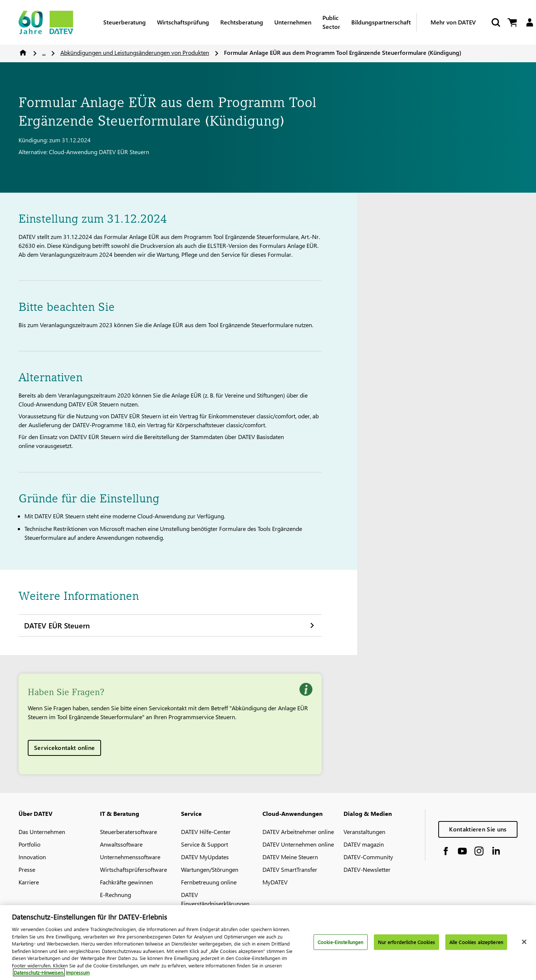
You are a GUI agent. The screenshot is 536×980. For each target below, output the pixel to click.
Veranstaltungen (364, 832)
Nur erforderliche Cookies (406, 947)
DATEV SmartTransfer (290, 869)
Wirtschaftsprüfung (183, 22)
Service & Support (205, 844)
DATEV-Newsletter (367, 869)
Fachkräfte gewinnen (126, 882)
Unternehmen (293, 22)
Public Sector (331, 22)
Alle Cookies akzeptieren (476, 947)
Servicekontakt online (64, 748)
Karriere (29, 882)
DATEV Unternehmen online (298, 844)
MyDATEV (275, 882)
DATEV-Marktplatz (123, 907)
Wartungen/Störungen (210, 869)
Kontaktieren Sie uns (478, 829)
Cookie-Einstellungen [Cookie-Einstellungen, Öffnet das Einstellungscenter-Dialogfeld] (341, 947)
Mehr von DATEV (453, 22)
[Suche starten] (495, 22)
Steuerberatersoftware (128, 832)
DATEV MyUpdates (205, 857)
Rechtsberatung (242, 22)
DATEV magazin (364, 844)
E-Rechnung (115, 895)
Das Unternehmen (42, 832)
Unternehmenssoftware (130, 857)
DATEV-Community (368, 857)
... (44, 52)
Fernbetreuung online (209, 882)
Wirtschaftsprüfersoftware (133, 869)
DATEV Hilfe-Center (206, 832)
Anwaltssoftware (121, 844)
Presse (27, 869)
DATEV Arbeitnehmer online (298, 832)
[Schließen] (524, 947)
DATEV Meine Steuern (290, 857)
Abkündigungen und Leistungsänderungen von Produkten (135, 52)
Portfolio (29, 844)
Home (23, 53)
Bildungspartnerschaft (381, 22)
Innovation (32, 857)
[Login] (530, 22)
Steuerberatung (125, 22)
